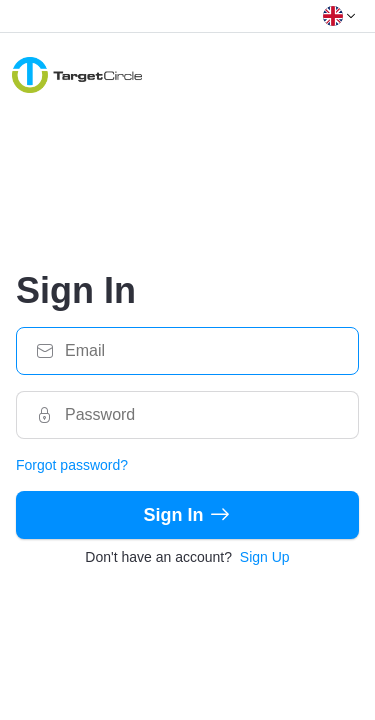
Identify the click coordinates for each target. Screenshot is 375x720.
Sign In (188, 515)
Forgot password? (72, 465)
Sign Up (265, 557)
